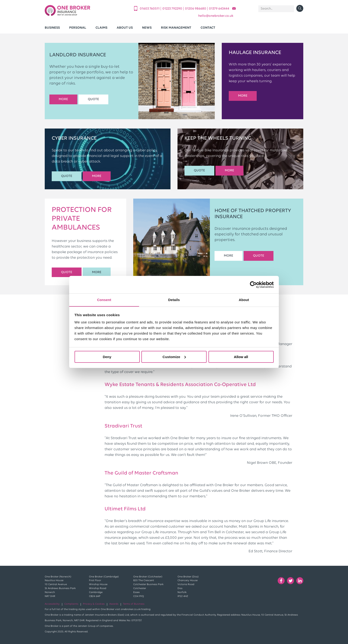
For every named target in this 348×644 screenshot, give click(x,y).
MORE (63, 99)
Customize (174, 357)
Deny (107, 357)
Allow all (241, 357)
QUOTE (93, 99)
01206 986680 (196, 9)
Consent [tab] (104, 300)
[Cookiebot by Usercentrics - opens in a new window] (253, 285)
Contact (208, 28)
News (147, 28)
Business (52, 28)
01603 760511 (150, 9)
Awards (114, 604)
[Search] (276, 9)
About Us (125, 28)
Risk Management (176, 28)
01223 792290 (173, 9)
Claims (101, 28)
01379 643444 (219, 9)
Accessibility (52, 604)
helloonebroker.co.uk (216, 16)
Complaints (71, 604)
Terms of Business (134, 604)
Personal (78, 28)
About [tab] (244, 300)
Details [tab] (174, 300)
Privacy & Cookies (94, 604)
